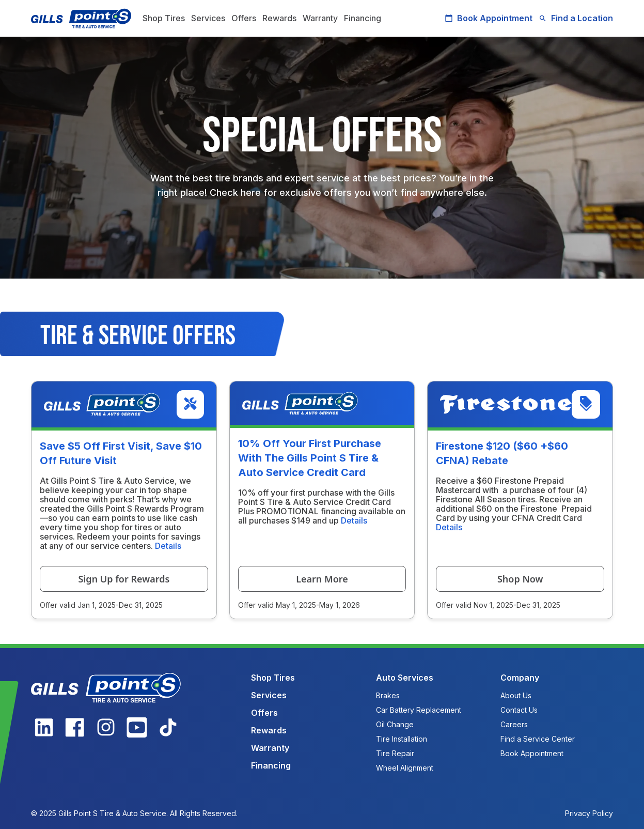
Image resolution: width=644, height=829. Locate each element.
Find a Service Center (538, 739)
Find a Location (576, 18)
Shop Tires (164, 18)
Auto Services (405, 678)
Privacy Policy (589, 813)
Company (520, 678)
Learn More (322, 579)
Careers (514, 724)
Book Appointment (489, 18)
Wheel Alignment (405, 768)
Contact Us (519, 710)
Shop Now (520, 579)
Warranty (320, 18)
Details (168, 546)
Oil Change (395, 724)
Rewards (279, 18)
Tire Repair (395, 753)
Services (208, 18)
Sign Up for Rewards (124, 579)
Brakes (388, 695)
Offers (244, 18)
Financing (363, 18)
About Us (516, 695)
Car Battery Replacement (419, 710)
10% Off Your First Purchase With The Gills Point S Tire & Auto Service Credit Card (310, 458)
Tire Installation (402, 739)
